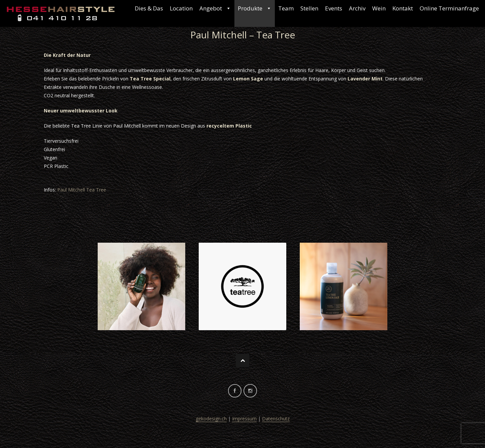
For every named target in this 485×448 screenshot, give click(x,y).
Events (334, 8)
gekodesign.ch (211, 419)
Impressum (244, 419)
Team (286, 8)
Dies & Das (149, 8)
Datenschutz (276, 419)
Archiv (357, 8)
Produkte (255, 8)
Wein (379, 8)
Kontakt (403, 8)
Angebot (215, 8)
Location (181, 8)
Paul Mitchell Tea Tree (82, 190)
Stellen (309, 8)
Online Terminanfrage (449, 8)
